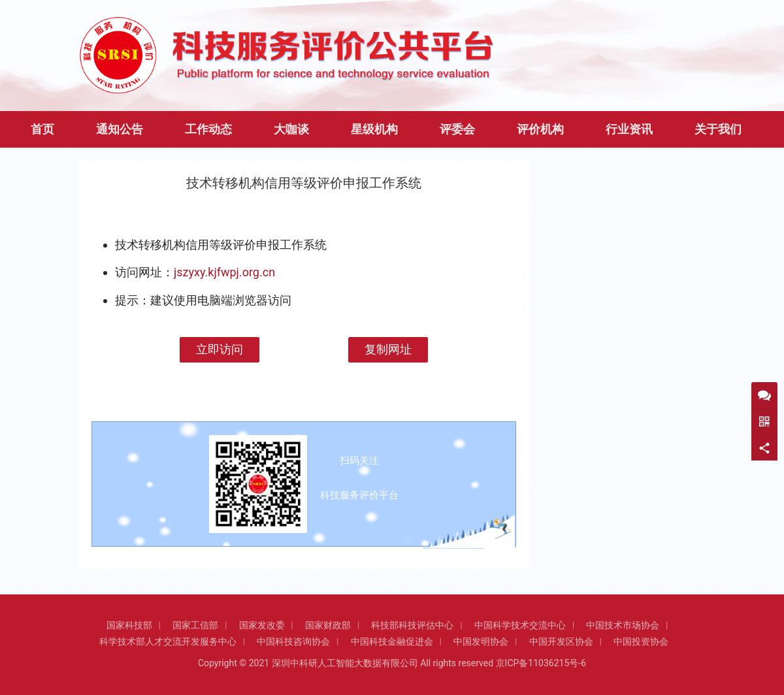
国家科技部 (129, 625)
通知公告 (120, 129)
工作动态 (208, 129)
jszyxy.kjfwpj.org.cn (224, 272)
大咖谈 (291, 129)
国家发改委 (262, 625)
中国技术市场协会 (623, 625)
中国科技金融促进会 (392, 641)
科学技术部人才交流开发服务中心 (168, 641)
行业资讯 (629, 129)
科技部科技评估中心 (412, 625)
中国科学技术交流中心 (520, 625)
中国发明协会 (481, 641)
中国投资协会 (641, 641)
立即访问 (220, 349)
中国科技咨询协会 (293, 641)
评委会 (457, 129)
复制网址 (388, 349)
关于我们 (718, 129)
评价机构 (540, 129)
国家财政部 (328, 625)
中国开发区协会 (561, 641)
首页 (42, 129)
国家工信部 (195, 625)
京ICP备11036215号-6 (541, 663)
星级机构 (374, 129)
